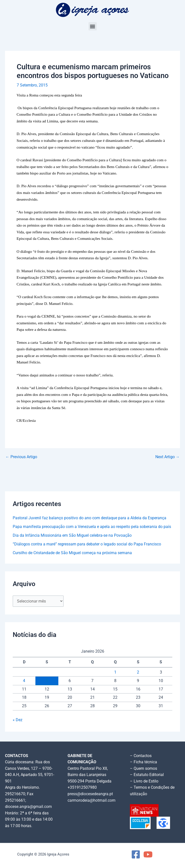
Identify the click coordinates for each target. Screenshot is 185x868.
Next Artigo (168, 457)
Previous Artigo (21, 457)
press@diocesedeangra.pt (90, 794)
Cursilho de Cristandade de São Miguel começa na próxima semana (72, 553)
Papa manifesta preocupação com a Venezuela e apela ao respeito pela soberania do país (92, 527)
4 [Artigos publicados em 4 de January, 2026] (24, 681)
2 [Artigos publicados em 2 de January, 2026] (138, 672)
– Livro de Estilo (144, 781)
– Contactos (141, 756)
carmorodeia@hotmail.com (92, 800)
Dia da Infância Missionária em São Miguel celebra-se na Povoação (72, 535)
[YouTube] (148, 854)
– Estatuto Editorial (147, 775)
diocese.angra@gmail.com (28, 807)
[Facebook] (136, 854)
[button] (93, 26)
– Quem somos (143, 769)
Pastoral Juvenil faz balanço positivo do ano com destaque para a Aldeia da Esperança (90, 518)
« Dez (18, 720)
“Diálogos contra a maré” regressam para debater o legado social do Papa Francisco (87, 544)
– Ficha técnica (143, 762)
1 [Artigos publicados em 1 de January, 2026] (115, 672)
